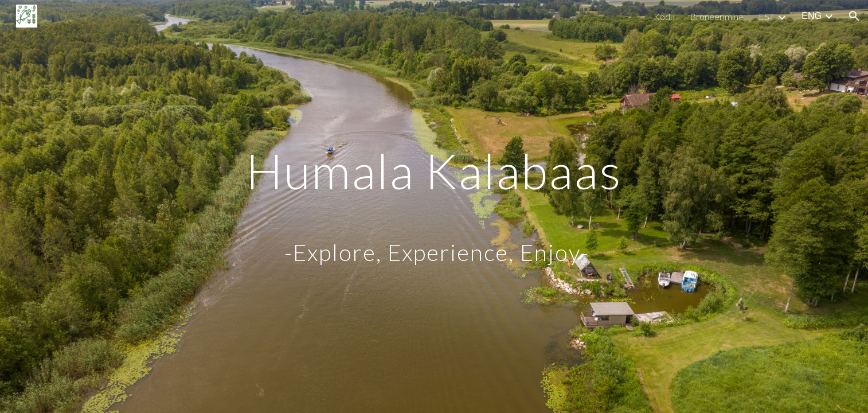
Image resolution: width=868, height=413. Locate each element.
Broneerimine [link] (717, 16)
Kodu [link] (664, 16)
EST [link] (767, 16)
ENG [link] (812, 16)
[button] (854, 16)
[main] (434, 207)
